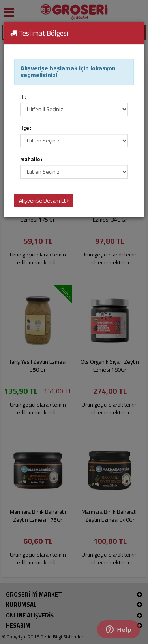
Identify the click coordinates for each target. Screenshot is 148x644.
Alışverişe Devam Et (44, 200)
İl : (23, 97)
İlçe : (26, 128)
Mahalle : (31, 159)
